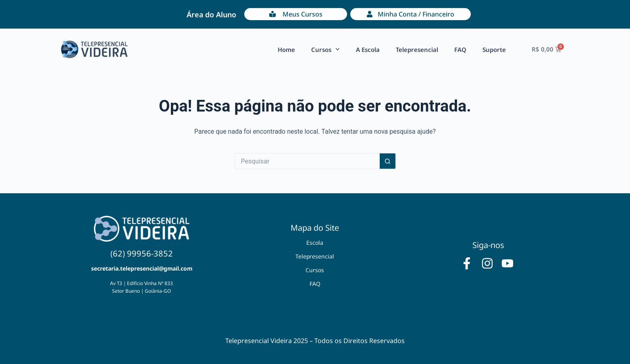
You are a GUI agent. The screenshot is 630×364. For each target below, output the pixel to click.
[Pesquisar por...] (307, 161)
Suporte (494, 50)
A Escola (368, 50)
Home (286, 50)
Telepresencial (417, 50)
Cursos (325, 49)
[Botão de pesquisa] (388, 161)
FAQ (460, 50)
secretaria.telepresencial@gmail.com (142, 268)
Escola (315, 243)
